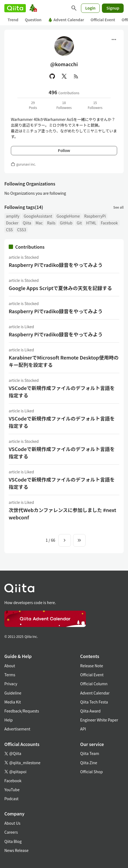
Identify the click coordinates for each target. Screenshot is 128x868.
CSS (9, 230)
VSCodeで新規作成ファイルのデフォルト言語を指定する (62, 392)
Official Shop (91, 772)
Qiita (27, 223)
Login (90, 8)
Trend (13, 20)
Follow (64, 151)
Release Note (92, 666)
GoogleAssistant (38, 216)
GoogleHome (68, 216)
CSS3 (22, 230)
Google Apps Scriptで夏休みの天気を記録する (60, 288)
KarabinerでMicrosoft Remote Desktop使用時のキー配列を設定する (64, 361)
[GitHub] (52, 76)
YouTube (12, 790)
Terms (10, 675)
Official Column (94, 684)
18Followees (64, 105)
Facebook (109, 223)
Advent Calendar (66, 20)
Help (9, 720)
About (10, 666)
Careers (11, 832)
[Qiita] (15, 8)
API (83, 729)
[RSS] (76, 76)
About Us (12, 823)
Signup (113, 8)
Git (79, 223)
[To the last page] (79, 540)
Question (33, 20)
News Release (16, 850)
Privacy (11, 684)
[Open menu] (114, 39)
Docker (12, 223)
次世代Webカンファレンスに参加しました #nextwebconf (63, 514)
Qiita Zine (89, 763)
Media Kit (13, 702)
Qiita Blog (13, 841)
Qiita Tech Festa (94, 702)
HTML (91, 223)
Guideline (13, 693)
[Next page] (65, 540)
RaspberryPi (95, 216)
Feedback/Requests (22, 711)
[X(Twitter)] (64, 76)
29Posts (33, 105)
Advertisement (17, 729)
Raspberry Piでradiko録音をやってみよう (56, 265)
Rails (51, 223)
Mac (39, 223)
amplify (13, 216)
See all (118, 207)
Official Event (103, 20)
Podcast (11, 799)
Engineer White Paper (99, 720)
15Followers (95, 105)
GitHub (66, 223)
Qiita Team (90, 753)
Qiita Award (90, 711)
